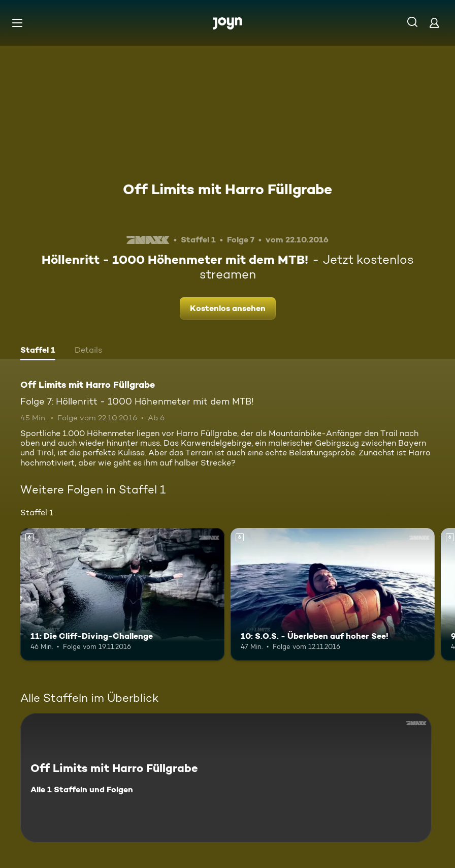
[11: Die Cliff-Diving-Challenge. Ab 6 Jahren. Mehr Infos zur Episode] (122, 594)
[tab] (38, 351)
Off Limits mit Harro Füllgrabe (227, 189)
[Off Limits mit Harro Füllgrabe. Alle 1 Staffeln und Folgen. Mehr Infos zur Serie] (226, 778)
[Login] (434, 23)
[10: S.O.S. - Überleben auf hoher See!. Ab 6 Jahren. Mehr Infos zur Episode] (333, 594)
